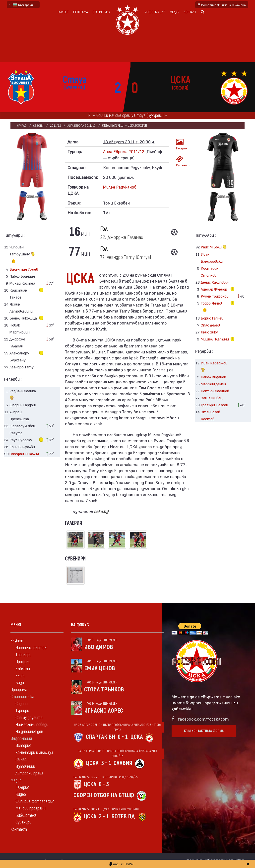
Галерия (181, 144)
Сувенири (181, 161)
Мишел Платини (215, 339)
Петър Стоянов (215, 391)
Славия (123, 763)
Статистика (101, 12)
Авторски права (29, 774)
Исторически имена (222, 5)
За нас (21, 760)
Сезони (38, 126)
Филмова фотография (35, 802)
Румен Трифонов (215, 296)
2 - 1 (104, 816)
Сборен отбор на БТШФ (104, 795)
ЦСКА (137, 737)
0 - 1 (123, 737)
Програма (81, 12)
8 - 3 (104, 784)
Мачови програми (31, 809)
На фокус (80, 625)
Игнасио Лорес (104, 711)
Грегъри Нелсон (214, 405)
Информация (155, 12)
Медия (174, 12)
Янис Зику (209, 332)
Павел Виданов (213, 377)
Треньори (23, 655)
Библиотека (26, 815)
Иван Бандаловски (212, 258)
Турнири (22, 711)
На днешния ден (29, 732)
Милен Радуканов (120, 187)
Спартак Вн (101, 737)
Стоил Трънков (104, 690)
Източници (25, 767)
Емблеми (23, 669)
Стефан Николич (24, 454)
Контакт (190, 12)
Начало (22, 126)
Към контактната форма (204, 731)
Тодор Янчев (211, 307)
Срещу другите (29, 718)
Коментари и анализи (34, 753)
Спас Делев (210, 325)
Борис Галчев (212, 318)
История (23, 746)
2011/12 (56, 126)
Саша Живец (212, 398)
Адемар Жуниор (214, 289)
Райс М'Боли (214, 248)
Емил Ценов (100, 668)
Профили (23, 662)
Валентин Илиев (24, 269)
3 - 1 (106, 763)
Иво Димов (99, 647)
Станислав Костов (210, 415)
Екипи (20, 676)
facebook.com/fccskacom (203, 719)
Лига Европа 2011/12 (82, 126)
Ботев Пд (123, 816)
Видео (21, 795)
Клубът (64, 12)
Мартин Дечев (213, 384)
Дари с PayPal (121, 864)
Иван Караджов (214, 367)
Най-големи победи (32, 725)
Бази (20, 683)
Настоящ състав (31, 648)
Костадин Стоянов (210, 271)
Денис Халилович (215, 282)
